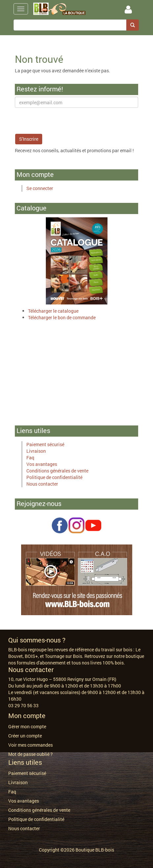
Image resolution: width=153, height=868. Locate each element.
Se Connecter (128, 10)
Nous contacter (42, 484)
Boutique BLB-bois (95, 850)
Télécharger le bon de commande (62, 317)
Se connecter (40, 188)
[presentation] (65, 121)
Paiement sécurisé (45, 444)
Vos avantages (42, 464)
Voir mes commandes (31, 745)
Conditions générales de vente (57, 471)
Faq (30, 458)
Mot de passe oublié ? (31, 754)
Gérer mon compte (27, 726)
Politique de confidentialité (54, 477)
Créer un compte (25, 736)
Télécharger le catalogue (53, 311)
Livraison (36, 451)
